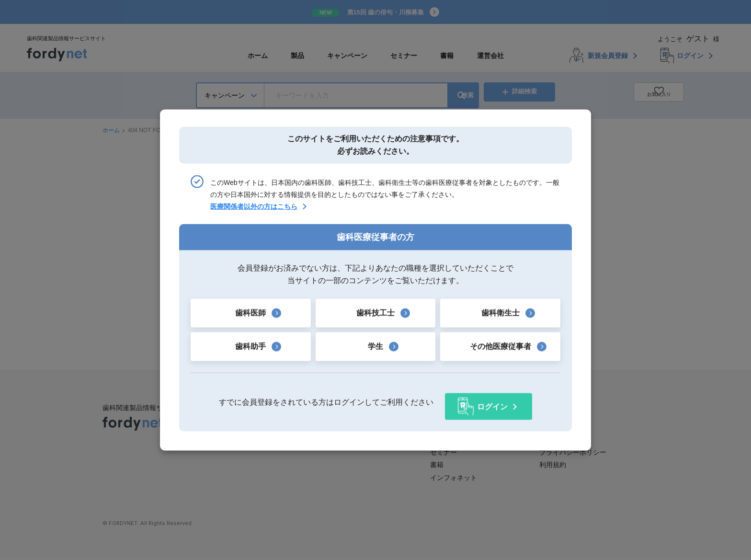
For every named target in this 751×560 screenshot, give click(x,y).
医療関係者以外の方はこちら (254, 211)
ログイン (492, 402)
